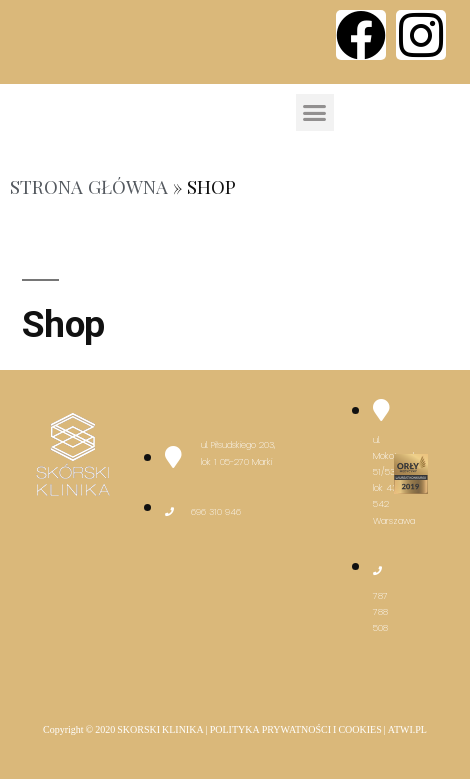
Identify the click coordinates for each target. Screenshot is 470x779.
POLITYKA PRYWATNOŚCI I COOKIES (296, 730)
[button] (315, 113)
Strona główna (89, 186)
